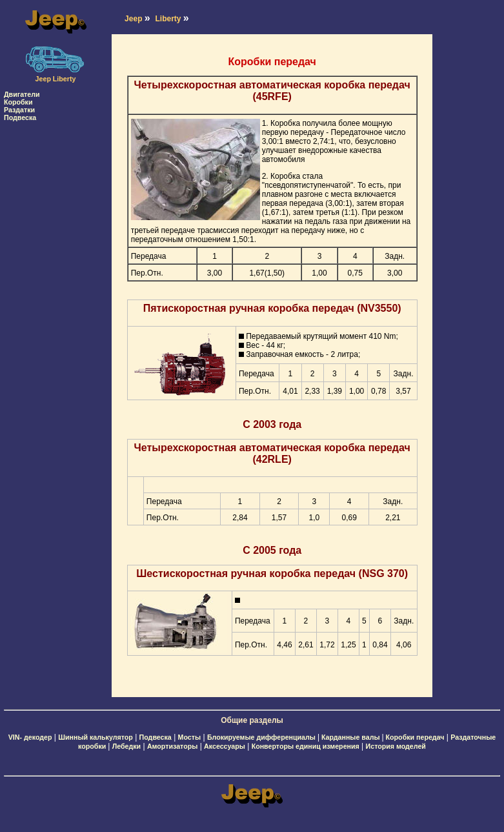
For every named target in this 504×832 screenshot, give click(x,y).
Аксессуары (225, 746)
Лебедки (126, 746)
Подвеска (20, 117)
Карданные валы (352, 737)
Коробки (18, 102)
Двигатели (22, 94)
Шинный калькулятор (96, 737)
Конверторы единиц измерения (306, 746)
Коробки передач (415, 737)
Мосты (190, 737)
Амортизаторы (172, 746)
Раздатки (19, 110)
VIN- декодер (30, 737)
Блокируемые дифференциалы (262, 737)
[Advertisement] (55, 315)
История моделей (396, 746)
